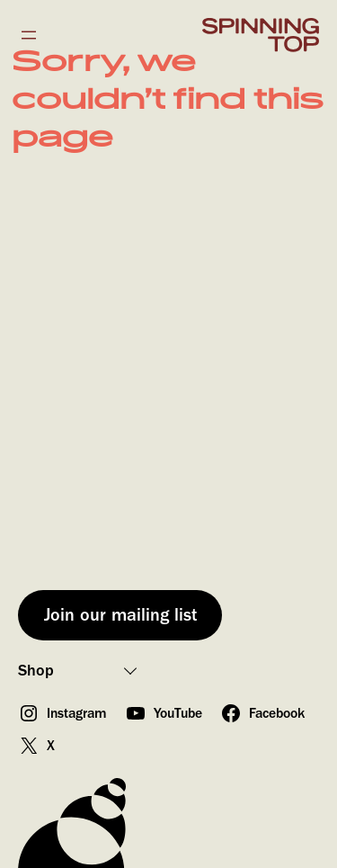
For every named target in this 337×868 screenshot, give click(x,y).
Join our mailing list (120, 615)
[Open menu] (29, 35)
